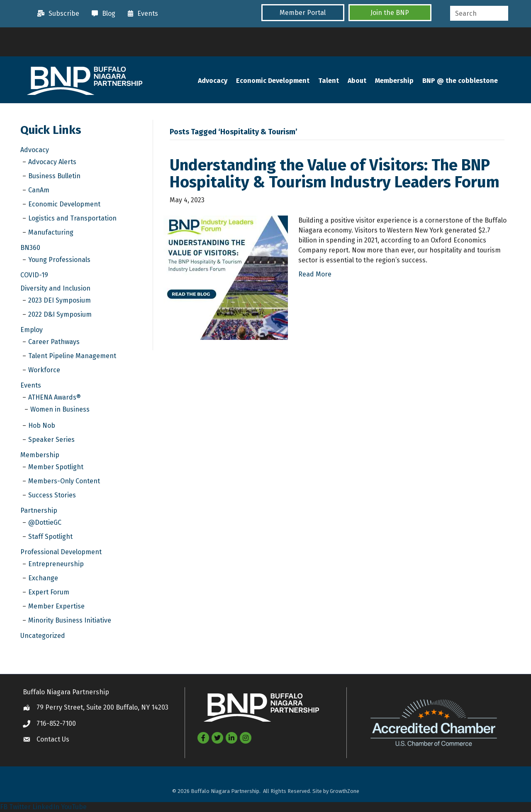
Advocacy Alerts (52, 162)
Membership (394, 81)
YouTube (74, 807)
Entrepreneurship (56, 564)
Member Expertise (56, 606)
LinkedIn (46, 807)
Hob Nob (42, 425)
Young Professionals (59, 260)
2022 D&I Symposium (60, 314)
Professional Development (61, 552)
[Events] (141, 14)
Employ (32, 330)
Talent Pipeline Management (72, 356)
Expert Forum (49, 592)
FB (4, 807)
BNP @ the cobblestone (460, 81)
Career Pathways (54, 342)
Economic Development (273, 81)
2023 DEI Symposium (60, 300)
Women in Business (60, 409)
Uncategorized (43, 636)
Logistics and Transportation (72, 218)
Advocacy (213, 81)
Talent (329, 81)
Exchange (43, 578)
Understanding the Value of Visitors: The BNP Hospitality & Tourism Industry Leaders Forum (335, 174)
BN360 (30, 248)
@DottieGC (45, 522)
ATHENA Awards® (55, 397)
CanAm (39, 190)
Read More (315, 274)
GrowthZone (345, 791)
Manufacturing (51, 232)
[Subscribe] (56, 14)
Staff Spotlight (50, 537)
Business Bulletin (54, 176)
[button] (303, 13)
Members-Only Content (64, 481)
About (357, 81)
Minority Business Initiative (70, 620)
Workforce (44, 370)
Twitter (20, 807)
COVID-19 (34, 275)
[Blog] (101, 14)
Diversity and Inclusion (55, 288)
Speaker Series (51, 440)
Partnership (39, 510)
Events (31, 385)
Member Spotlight (56, 467)
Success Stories (52, 495)
